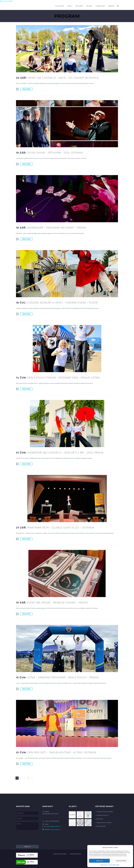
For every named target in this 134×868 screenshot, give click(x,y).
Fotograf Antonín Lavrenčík (105, 812)
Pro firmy (79, 6)
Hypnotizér (100, 819)
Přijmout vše (99, 861)
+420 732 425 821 (54, 821)
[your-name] (27, 813)
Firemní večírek (101, 826)
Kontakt (111, 6)
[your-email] (27, 818)
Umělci (70, 6)
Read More (26, 89)
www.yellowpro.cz (56, 829)
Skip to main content (6, 1)
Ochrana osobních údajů (114, 865)
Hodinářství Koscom (102, 815)
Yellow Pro (60, 6)
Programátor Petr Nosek (104, 823)
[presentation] (29, 838)
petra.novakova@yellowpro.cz (51, 826)
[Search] (118, 6)
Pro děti (89, 6)
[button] (17, 89)
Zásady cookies (104, 865)
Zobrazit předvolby (121, 861)
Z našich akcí (100, 6)
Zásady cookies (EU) (75, 854)
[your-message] (27, 826)
